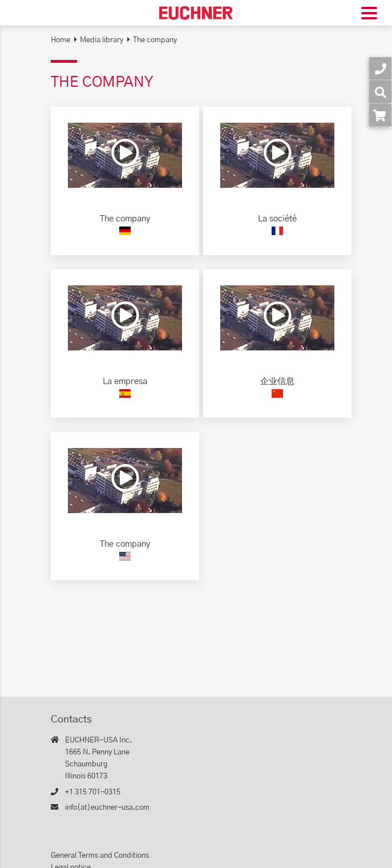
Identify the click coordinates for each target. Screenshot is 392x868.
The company (155, 40)
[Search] (380, 92)
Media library (102, 40)
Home (60, 40)
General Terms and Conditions (100, 856)
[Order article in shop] (380, 115)
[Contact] (380, 68)
